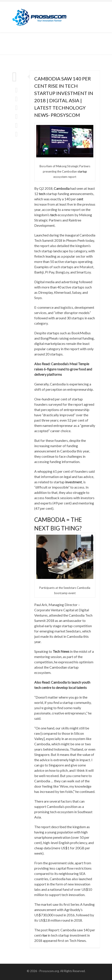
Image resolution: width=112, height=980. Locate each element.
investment (74, 482)
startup (82, 171)
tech (42, 194)
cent (80, 199)
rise (44, 935)
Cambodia (62, 188)
